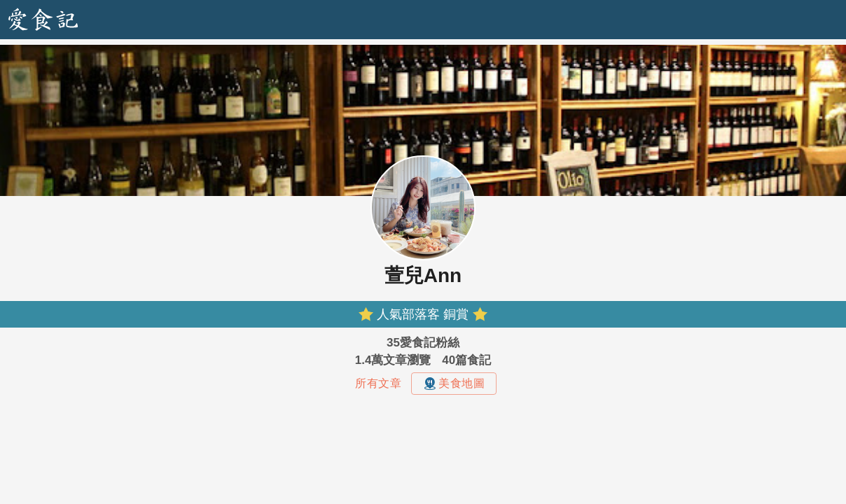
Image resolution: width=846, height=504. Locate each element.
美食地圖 (454, 384)
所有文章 (378, 383)
